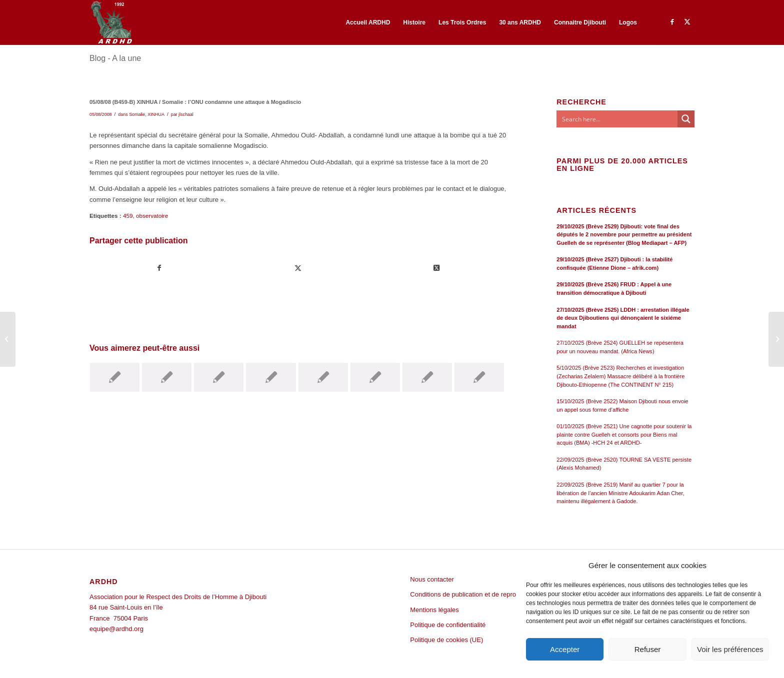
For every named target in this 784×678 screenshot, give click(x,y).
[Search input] (617, 119)
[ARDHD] (111, 22)
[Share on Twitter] (436, 268)
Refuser (648, 649)
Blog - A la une (115, 58)
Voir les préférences (730, 649)
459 (128, 216)
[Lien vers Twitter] (687, 22)
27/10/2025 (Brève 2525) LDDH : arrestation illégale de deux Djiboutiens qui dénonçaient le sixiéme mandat (623, 318)
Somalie (137, 114)
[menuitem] (368, 22)
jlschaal (186, 114)
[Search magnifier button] (686, 119)
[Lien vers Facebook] (672, 22)
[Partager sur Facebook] (159, 268)
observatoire (152, 216)
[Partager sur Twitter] (298, 268)
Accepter (565, 649)
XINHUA (156, 114)
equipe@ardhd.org (116, 629)
